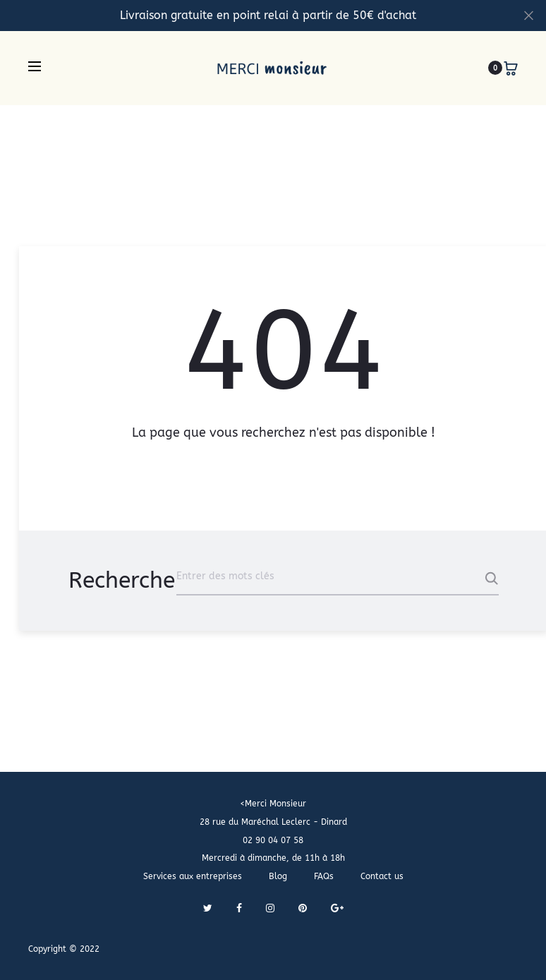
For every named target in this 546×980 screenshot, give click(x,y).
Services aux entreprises (193, 876)
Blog (278, 876)
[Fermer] (529, 15)
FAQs (324, 876)
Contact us (382, 876)
